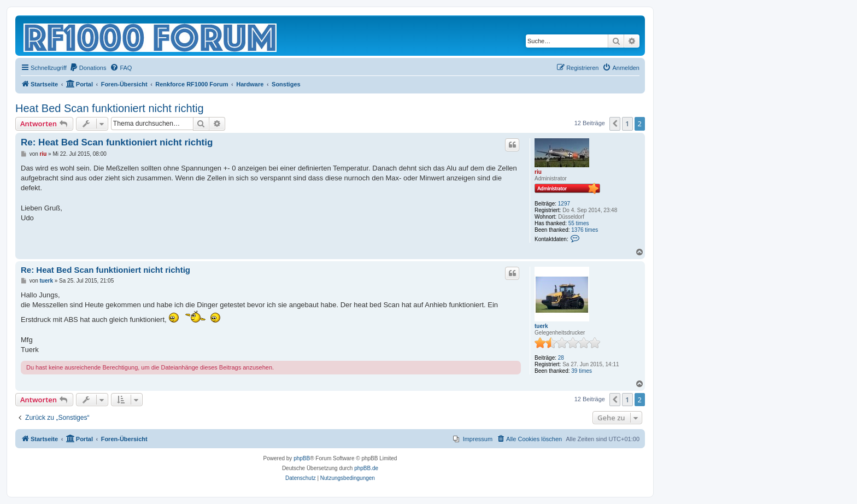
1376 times (585, 230)
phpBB (302, 458)
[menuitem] (88, 68)
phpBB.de (366, 468)
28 (561, 358)
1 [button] (627, 124)
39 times (582, 371)
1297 (564, 204)
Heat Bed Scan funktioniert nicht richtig (110, 108)
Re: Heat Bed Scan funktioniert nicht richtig (117, 142)
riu (538, 172)
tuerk (541, 326)
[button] (615, 124)
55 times (579, 223)
